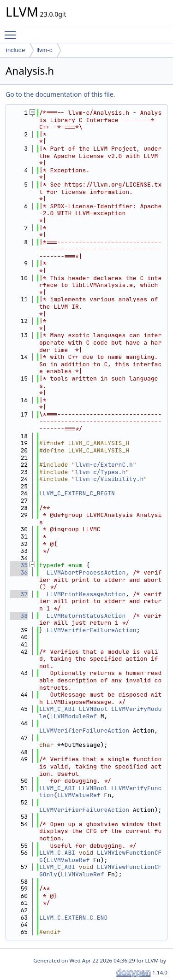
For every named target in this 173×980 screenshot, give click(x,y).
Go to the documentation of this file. (60, 94)
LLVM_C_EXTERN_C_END (73, 918)
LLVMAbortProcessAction (86, 572)
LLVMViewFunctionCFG (100, 856)
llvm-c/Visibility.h (109, 479)
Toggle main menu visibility (12, 31)
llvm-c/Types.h (100, 472)
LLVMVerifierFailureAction (92, 630)
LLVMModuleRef (73, 716)
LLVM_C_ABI (57, 709)
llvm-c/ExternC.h (104, 465)
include (15, 50)
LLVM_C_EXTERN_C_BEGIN (77, 493)
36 (19, 572)
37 (19, 594)
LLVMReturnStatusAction (86, 616)
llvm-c (44, 50)
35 (19, 565)
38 (19, 616)
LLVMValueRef (79, 795)
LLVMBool (93, 709)
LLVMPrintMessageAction (86, 594)
